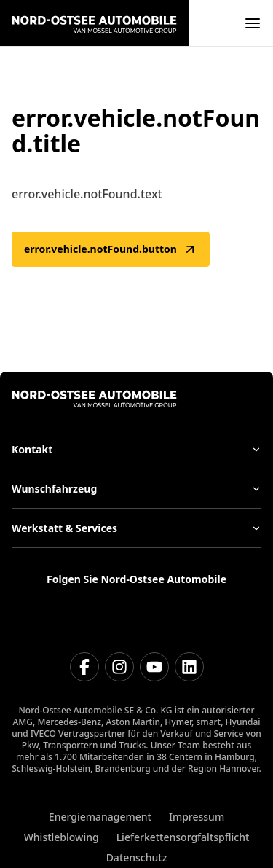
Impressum (197, 817)
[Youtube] (154, 667)
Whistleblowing (62, 837)
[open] (253, 23)
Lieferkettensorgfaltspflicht (183, 837)
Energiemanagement (100, 817)
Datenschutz (137, 857)
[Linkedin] (189, 667)
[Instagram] (119, 667)
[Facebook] (84, 667)
